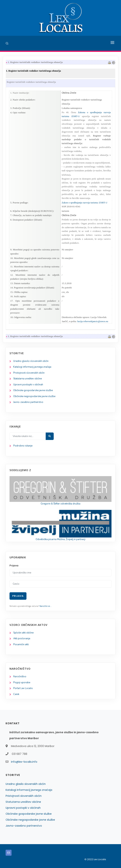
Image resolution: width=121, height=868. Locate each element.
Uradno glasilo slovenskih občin (31, 361)
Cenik (16, 694)
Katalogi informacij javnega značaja (32, 367)
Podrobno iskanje (23, 446)
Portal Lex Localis (23, 688)
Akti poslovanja (22, 639)
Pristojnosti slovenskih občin (29, 373)
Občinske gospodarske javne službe (33, 390)
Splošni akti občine (23, 633)
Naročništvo (20, 677)
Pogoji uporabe (22, 683)
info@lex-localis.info (24, 762)
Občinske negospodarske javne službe (34, 396)
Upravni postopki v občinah (28, 385)
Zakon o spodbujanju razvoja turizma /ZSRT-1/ (85, 203)
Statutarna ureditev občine (27, 379)
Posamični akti (21, 644)
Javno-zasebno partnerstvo (28, 402)
